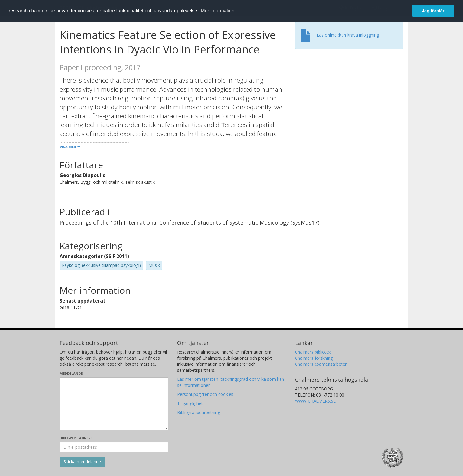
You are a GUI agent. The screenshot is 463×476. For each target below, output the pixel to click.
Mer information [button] (217, 11)
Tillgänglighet (190, 403)
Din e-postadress (76, 438)
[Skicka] (82, 462)
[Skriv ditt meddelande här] (114, 404)
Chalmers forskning (314, 358)
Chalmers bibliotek (313, 352)
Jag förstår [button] (433, 11)
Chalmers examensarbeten (321, 364)
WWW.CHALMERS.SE (315, 401)
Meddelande (71, 373)
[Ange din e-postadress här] (114, 447)
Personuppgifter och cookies (205, 394)
